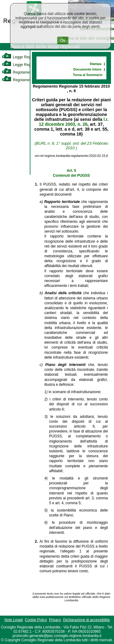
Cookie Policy (36, 620)
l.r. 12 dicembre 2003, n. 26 (74, 122)
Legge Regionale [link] (21, 57)
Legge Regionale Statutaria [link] (29, 65)
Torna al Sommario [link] (88, 75)
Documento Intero (87, 69)
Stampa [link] (96, 64)
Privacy (55, 620)
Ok (63, 40)
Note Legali (14, 620)
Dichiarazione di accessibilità (86, 620)
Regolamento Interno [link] (24, 72)
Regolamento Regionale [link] (27, 80)
